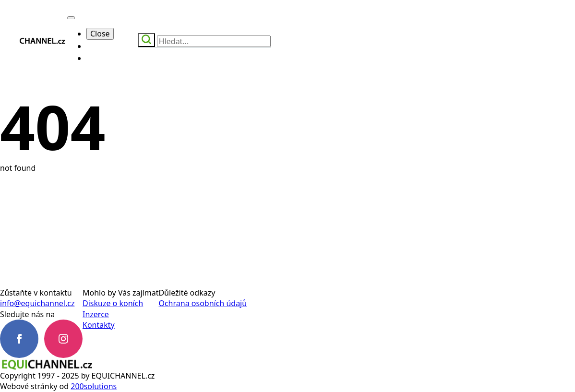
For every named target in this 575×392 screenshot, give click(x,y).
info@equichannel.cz (37, 303)
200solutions (94, 386)
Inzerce (96, 314)
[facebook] (19, 339)
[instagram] (63, 339)
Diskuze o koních (113, 303)
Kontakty (99, 325)
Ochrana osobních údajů (203, 303)
